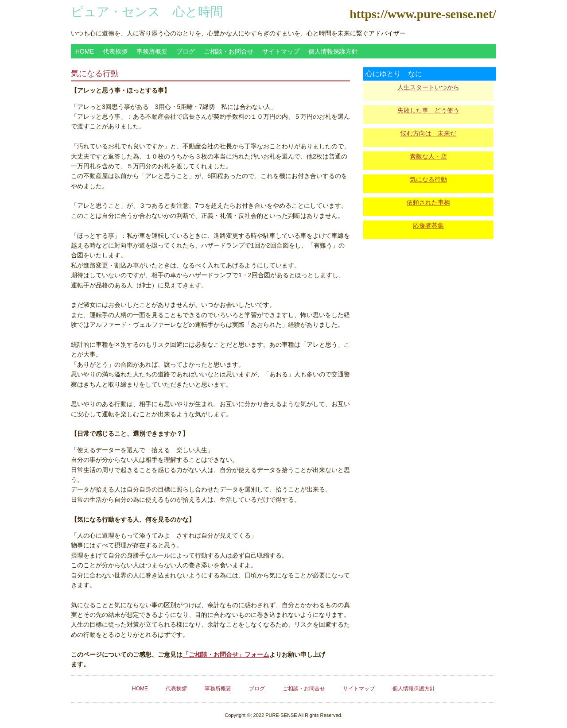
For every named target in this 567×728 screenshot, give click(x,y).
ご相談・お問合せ (229, 51)
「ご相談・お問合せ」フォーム (226, 654)
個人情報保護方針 (333, 51)
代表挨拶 (115, 51)
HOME (85, 51)
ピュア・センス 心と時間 (147, 12)
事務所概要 (152, 51)
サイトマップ (281, 51)
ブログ (186, 51)
